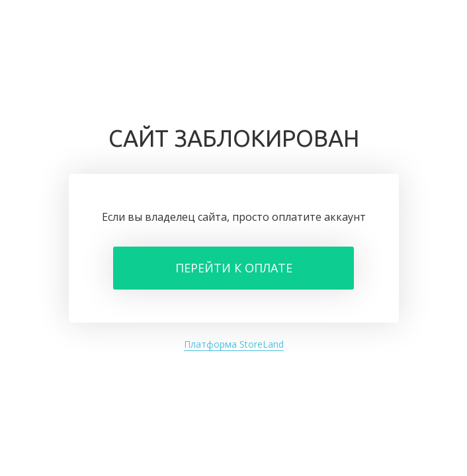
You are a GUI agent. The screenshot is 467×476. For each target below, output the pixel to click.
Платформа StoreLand (234, 344)
